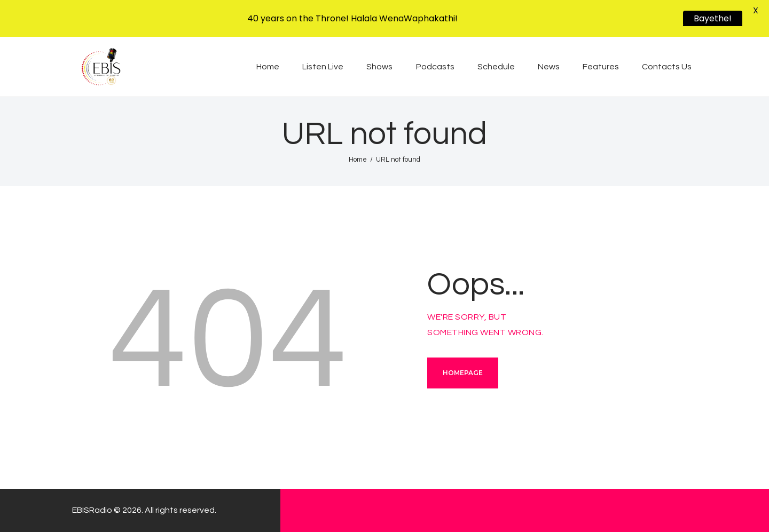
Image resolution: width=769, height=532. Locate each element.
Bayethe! (713, 18)
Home (358, 160)
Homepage (463, 373)
